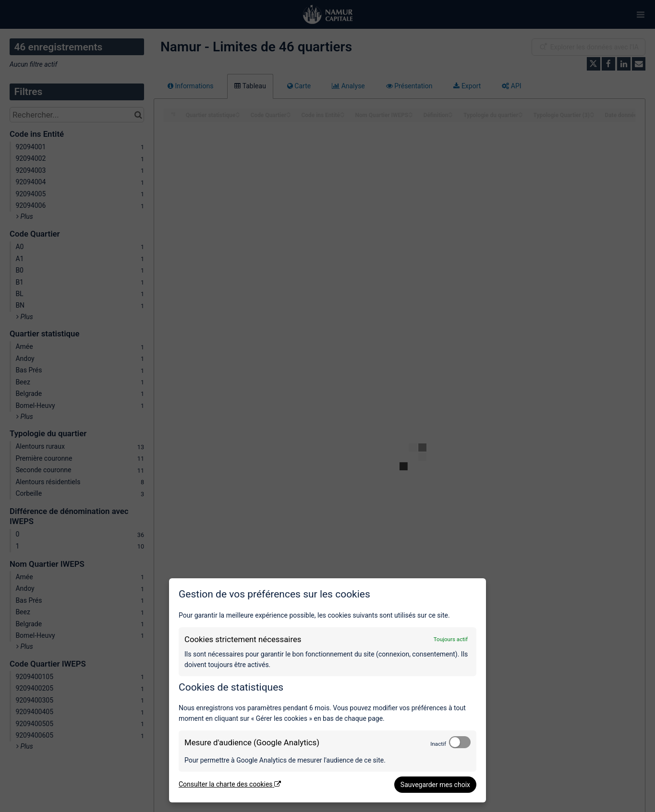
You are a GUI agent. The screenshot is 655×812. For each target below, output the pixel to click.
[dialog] (327, 690)
